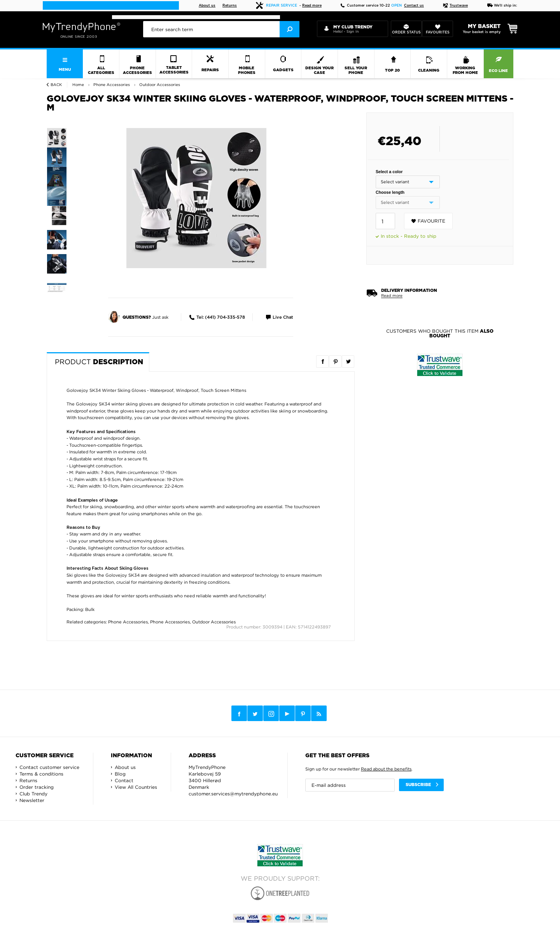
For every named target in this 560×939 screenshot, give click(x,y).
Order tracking (37, 787)
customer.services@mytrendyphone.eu (233, 794)
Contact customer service (49, 767)
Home (78, 85)
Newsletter (32, 800)
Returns (230, 6)
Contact (124, 780)
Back (56, 85)
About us (207, 6)
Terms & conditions (41, 774)
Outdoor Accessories (214, 622)
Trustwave (455, 6)
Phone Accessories (128, 622)
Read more (312, 6)
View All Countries (136, 787)
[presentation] (221, 29)
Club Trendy (33, 794)
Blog (120, 774)
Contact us (414, 6)
